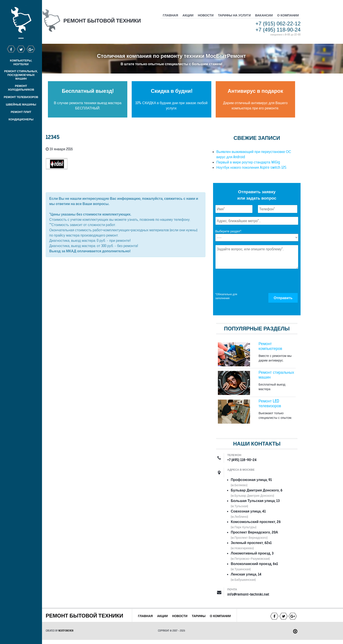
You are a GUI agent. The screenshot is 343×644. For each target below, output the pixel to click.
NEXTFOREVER (66, 635)
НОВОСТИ (192, 616)
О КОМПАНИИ (185, 621)
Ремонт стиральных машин (276, 375)
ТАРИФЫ (211, 616)
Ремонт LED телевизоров (270, 404)
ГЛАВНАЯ (157, 616)
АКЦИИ (174, 616)
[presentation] (248, 281)
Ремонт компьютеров (270, 346)
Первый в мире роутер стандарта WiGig (248, 162)
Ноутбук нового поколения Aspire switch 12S (251, 167)
